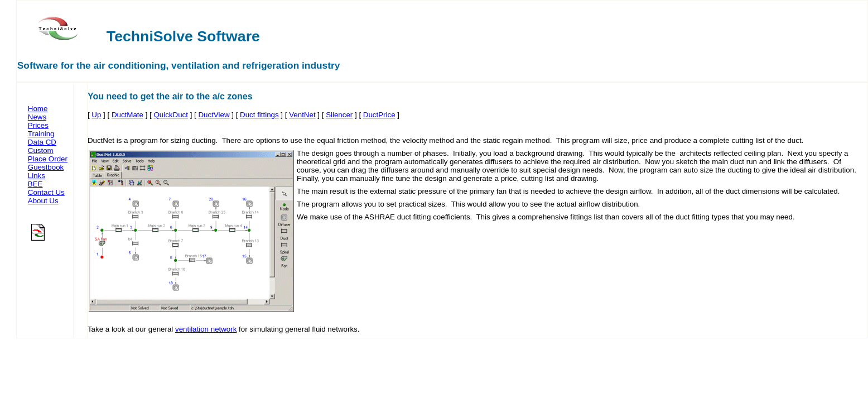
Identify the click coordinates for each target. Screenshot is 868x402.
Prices (38, 125)
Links (37, 176)
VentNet (302, 115)
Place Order (48, 159)
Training (41, 134)
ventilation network (206, 329)
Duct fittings (259, 115)
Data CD (42, 142)
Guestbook (46, 167)
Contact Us (46, 192)
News (37, 117)
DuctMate (127, 115)
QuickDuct (170, 115)
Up (96, 115)
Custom (41, 150)
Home (38, 109)
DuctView (214, 115)
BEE (35, 184)
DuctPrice (379, 115)
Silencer (339, 115)
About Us (43, 201)
